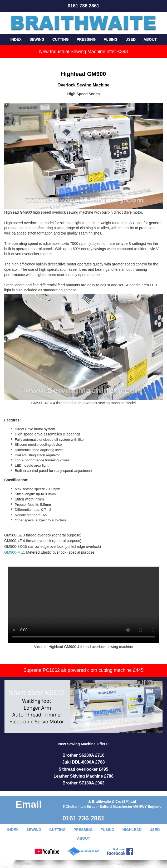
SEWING (37, 39)
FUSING (110, 39)
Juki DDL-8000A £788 (83, 762)
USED (131, 39)
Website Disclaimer (37, 864)
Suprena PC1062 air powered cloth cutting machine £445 (84, 670)
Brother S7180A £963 (84, 783)
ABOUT (150, 39)
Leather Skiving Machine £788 (84, 776)
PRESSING (86, 39)
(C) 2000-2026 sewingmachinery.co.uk (120, 864)
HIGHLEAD (132, 830)
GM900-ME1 (15, 552)
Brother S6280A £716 (84, 755)
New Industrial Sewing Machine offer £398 (84, 52)
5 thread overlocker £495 (84, 769)
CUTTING (61, 39)
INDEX (16, 39)
